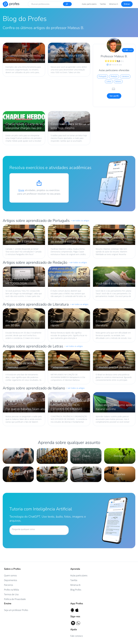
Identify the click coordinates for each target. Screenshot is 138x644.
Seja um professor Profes (16, 610)
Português (103, 76)
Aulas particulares (89, 4)
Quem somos (10, 576)
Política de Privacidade (15, 599)
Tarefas (103, 4)
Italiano (118, 81)
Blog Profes (76, 590)
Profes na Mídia (11, 590)
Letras (109, 81)
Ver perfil (114, 96)
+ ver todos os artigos (80, 221)
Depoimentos (11, 580)
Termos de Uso (11, 594)
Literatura (125, 76)
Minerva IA (114, 4)
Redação (114, 76)
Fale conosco (77, 636)
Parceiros (8, 585)
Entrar (127, 4)
